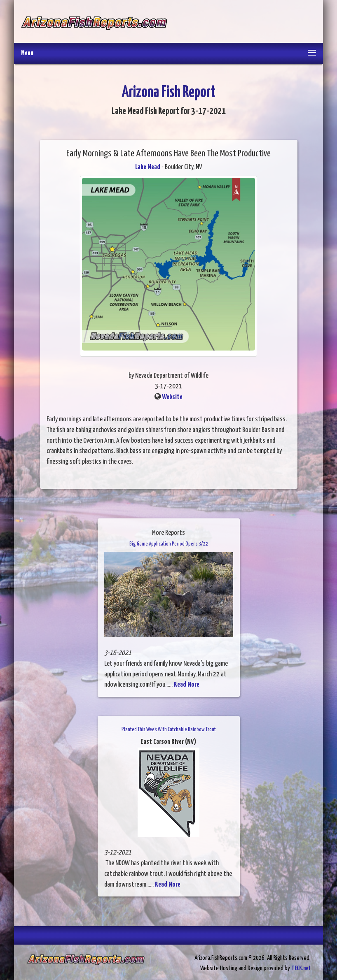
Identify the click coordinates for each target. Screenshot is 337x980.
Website (172, 397)
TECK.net (301, 968)
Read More (187, 685)
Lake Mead (148, 167)
